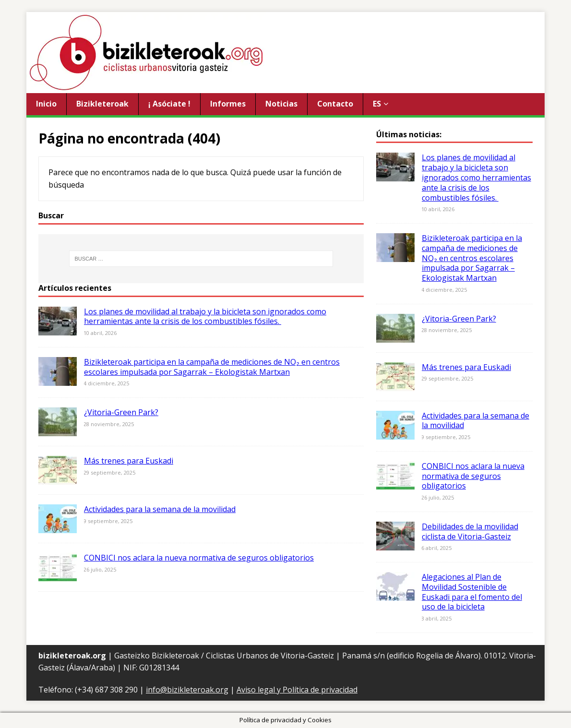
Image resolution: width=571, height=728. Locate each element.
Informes (228, 104)
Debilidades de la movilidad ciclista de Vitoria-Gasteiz (470, 531)
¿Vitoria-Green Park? (121, 412)
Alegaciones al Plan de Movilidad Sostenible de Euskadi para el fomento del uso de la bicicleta (472, 592)
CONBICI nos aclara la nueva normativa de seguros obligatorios (199, 558)
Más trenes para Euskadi (129, 461)
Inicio (46, 104)
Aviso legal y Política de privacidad (297, 690)
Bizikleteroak (102, 104)
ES (377, 104)
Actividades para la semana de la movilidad (160, 509)
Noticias (281, 104)
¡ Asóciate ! (169, 104)
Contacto (335, 104)
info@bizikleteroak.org (187, 690)
